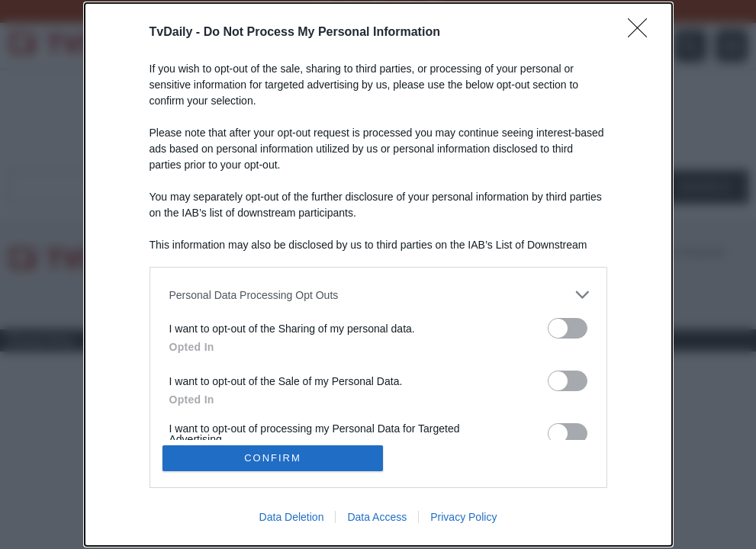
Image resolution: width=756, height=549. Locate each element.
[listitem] (378, 295)
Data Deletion (292, 517)
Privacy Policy (463, 517)
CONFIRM (273, 458)
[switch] (568, 328)
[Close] (642, 33)
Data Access (377, 517)
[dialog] (378, 274)
